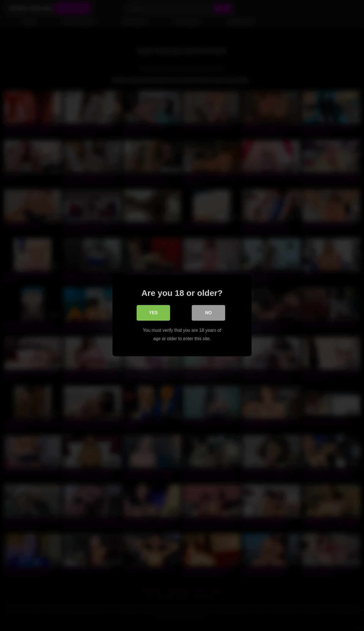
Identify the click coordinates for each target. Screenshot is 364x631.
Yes (153, 313)
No (208, 313)
